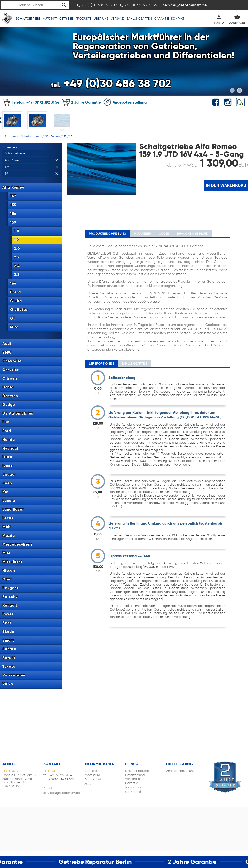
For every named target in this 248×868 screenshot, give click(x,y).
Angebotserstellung (125, 102)
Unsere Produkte (137, 771)
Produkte (83, 19)
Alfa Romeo (52, 136)
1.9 (71, 136)
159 (64, 136)
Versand (117, 19)
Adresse (10, 764)
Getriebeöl (133, 792)
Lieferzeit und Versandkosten (136, 777)
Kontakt (178, 19)
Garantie (162, 19)
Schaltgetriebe (28, 19)
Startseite (12, 136)
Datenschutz (93, 779)
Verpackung (134, 787)
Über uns (101, 19)
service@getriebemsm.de (62, 793)
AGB (87, 784)
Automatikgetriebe (58, 19)
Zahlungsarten (139, 19)
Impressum (92, 775)
